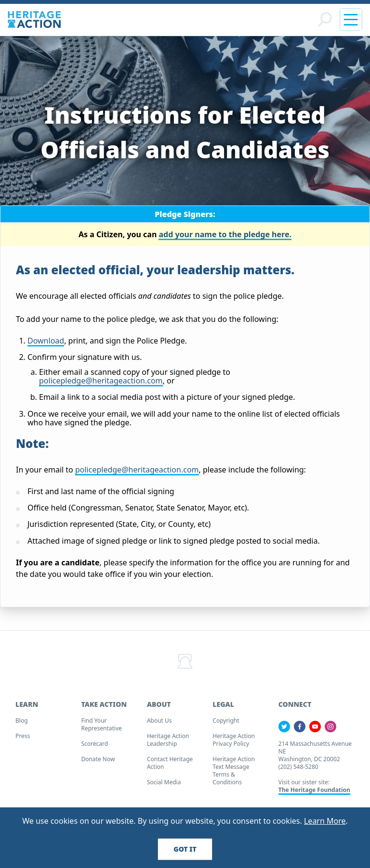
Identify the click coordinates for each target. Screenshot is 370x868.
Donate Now (98, 762)
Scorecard (94, 747)
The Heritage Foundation (314, 793)
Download (46, 343)
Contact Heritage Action (170, 766)
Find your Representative (101, 727)
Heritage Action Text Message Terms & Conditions (234, 773)
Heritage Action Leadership (168, 743)
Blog (22, 723)
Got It (185, 849)
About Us (159, 723)
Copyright (226, 723)
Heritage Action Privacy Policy (234, 743)
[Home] (34, 21)
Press (23, 739)
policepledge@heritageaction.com (101, 383)
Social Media (164, 785)
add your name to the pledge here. (225, 237)
